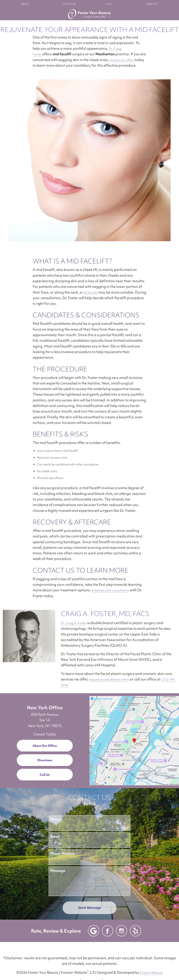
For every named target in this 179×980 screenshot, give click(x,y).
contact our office (122, 60)
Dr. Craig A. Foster (74, 623)
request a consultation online (109, 679)
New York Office (45, 708)
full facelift (90, 292)
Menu (25, 4)
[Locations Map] (134, 740)
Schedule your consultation (110, 590)
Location (69, 4)
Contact (152, 4)
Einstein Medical (151, 973)
